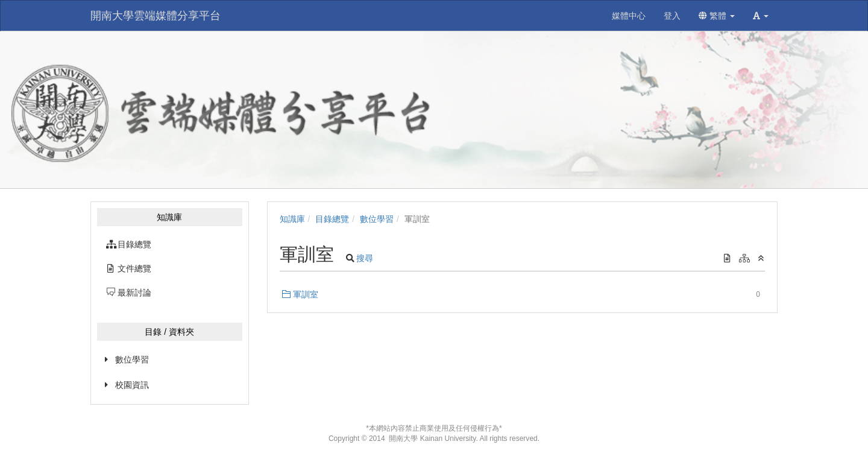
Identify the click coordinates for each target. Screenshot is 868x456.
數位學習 (132, 359)
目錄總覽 (332, 219)
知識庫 (292, 219)
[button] (761, 16)
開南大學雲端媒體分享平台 (156, 16)
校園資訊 (132, 385)
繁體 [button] (717, 16)
